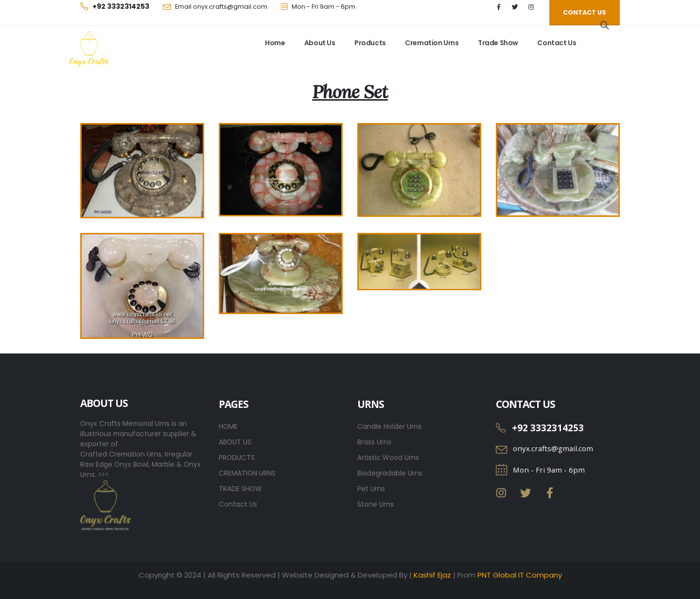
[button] (585, 13)
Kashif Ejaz (432, 575)
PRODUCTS (237, 458)
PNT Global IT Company (520, 575)
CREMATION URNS (247, 473)
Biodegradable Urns (390, 473)
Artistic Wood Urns (388, 458)
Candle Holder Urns (389, 426)
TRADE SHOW (240, 489)
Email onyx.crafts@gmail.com (221, 7)
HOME (228, 426)
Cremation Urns (432, 43)
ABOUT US (235, 442)
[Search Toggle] (605, 25)
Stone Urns (376, 504)
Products (370, 43)
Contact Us (557, 43)
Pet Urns (371, 489)
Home (275, 43)
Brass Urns (374, 442)
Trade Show (498, 43)
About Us (320, 43)
